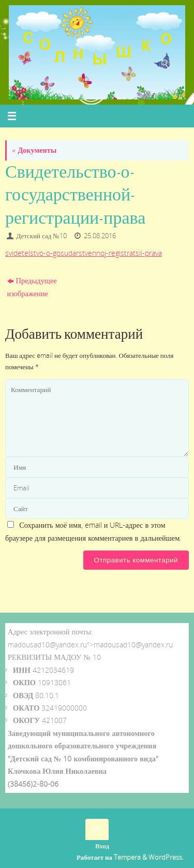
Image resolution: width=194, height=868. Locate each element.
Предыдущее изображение (32, 287)
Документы (34, 150)
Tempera (127, 857)
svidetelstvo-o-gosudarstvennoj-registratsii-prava (84, 253)
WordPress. (166, 857)
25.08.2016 (100, 236)
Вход (102, 846)
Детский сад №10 (42, 236)
